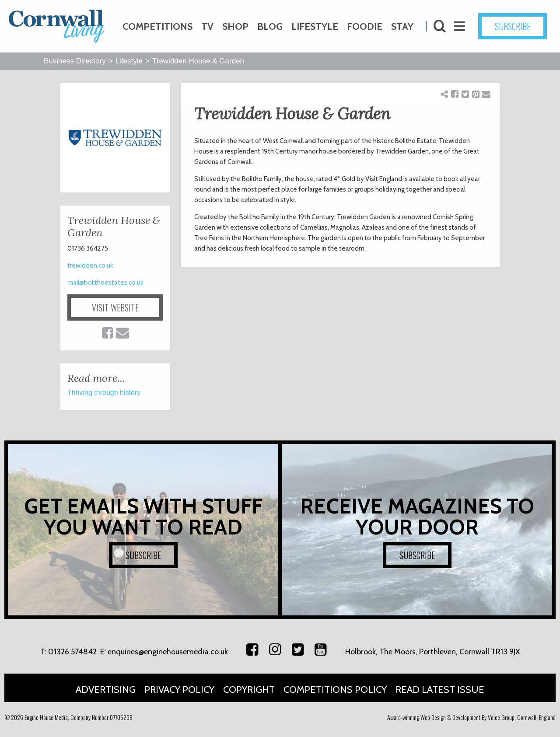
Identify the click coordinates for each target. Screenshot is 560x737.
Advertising (106, 690)
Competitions (157, 26)
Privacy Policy (179, 690)
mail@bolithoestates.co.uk (105, 283)
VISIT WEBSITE (115, 307)
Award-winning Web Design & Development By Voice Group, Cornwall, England (471, 717)
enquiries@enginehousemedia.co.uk (168, 652)
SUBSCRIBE (513, 26)
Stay (402, 26)
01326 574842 (72, 652)
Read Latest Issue (440, 690)
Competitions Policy (335, 690)
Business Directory (75, 61)
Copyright (249, 690)
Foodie (365, 26)
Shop (235, 26)
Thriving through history (104, 393)
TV (207, 26)
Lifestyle (315, 26)
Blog (270, 26)
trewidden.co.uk (90, 265)
